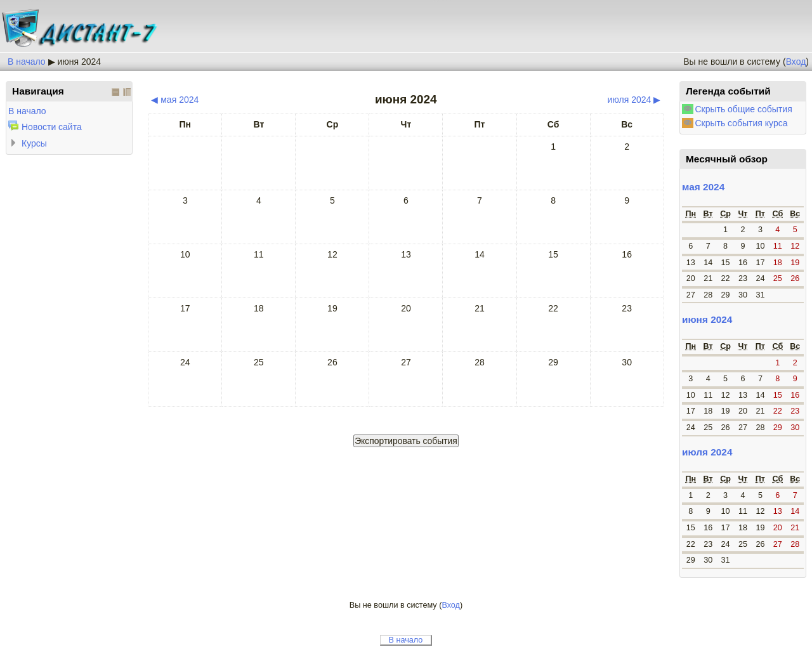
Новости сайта (52, 127)
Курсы (34, 143)
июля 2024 (707, 452)
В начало (27, 62)
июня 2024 (79, 62)
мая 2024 (703, 187)
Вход (796, 62)
